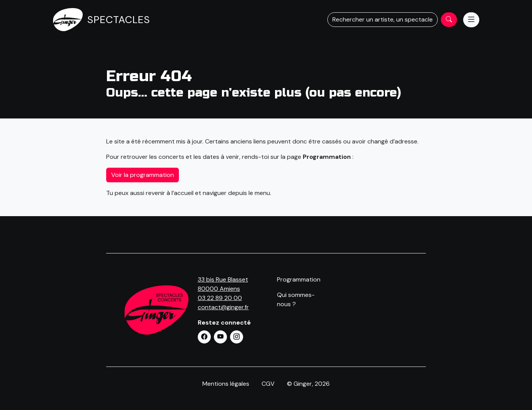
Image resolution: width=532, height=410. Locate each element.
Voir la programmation (143, 175)
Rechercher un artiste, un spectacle (383, 19)
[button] (204, 337)
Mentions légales (226, 384)
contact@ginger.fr (223, 307)
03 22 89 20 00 (220, 298)
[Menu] (471, 20)
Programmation (299, 279)
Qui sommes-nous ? (296, 299)
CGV (268, 384)
